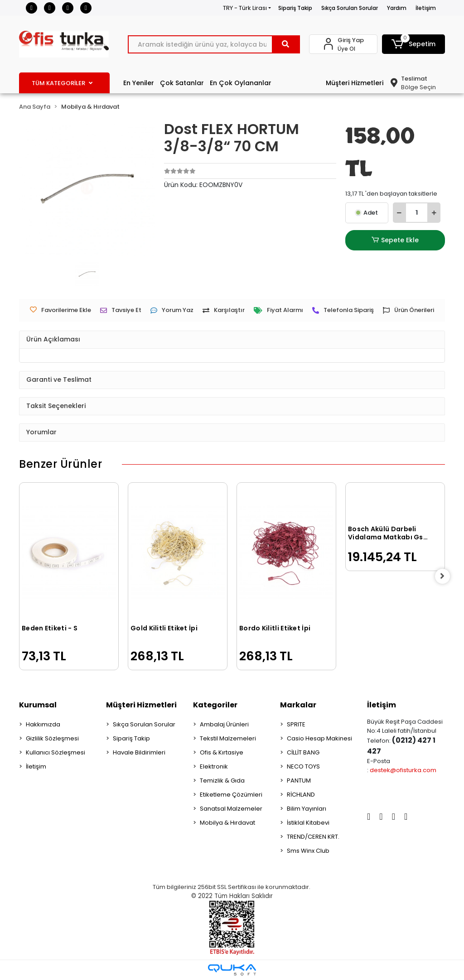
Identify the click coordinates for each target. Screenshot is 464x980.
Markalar (298, 705)
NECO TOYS (303, 766)
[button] (413, 44)
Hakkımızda (43, 724)
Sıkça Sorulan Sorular (350, 8)
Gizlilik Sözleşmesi (52, 738)
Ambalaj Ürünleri (224, 724)
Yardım (397, 8)
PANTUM (299, 781)
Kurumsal (38, 705)
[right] (445, 576)
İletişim (426, 8)
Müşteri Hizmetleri (355, 83)
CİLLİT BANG (303, 752)
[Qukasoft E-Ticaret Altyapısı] (232, 970)
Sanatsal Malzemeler (231, 809)
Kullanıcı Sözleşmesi (56, 752)
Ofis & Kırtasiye (222, 752)
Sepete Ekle (395, 240)
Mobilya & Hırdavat (227, 823)
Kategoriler (215, 705)
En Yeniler (139, 83)
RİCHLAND (301, 795)
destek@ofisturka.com (403, 770)
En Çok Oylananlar (241, 83)
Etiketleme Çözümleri (231, 795)
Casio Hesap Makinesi (319, 738)
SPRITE (296, 724)
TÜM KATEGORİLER (62, 83)
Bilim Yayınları (307, 809)
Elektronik (214, 766)
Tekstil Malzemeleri (228, 738)
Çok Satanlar (182, 83)
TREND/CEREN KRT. (313, 837)
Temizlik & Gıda (222, 781)
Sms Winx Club (308, 851)
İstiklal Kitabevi (308, 823)
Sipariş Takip (295, 8)
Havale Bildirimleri (139, 752)
